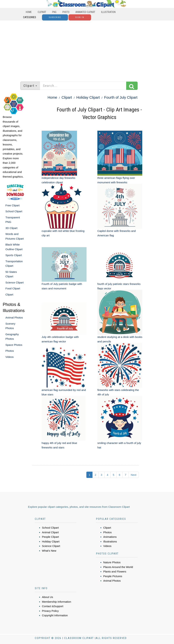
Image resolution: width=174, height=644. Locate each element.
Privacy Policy (50, 611)
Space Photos (14, 345)
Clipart (42, 12)
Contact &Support (53, 606)
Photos (10, 351)
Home (29, 12)
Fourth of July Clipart (121, 97)
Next (134, 475)
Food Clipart (13, 288)
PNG (54, 12)
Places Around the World (118, 567)
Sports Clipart (14, 255)
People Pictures (113, 576)
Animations (110, 537)
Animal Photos (14, 318)
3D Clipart (11, 228)
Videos (10, 357)
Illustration (108, 12)
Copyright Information (55, 615)
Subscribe (55, 17)
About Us (48, 597)
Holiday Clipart (88, 97)
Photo (66, 12)
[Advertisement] (87, 49)
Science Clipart (15, 282)
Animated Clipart (85, 12)
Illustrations (110, 541)
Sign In (80, 17)
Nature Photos (112, 562)
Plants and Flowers (115, 571)
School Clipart (14, 211)
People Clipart (50, 537)
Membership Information (57, 602)
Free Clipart (12, 205)
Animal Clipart (50, 532)
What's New (49, 551)
